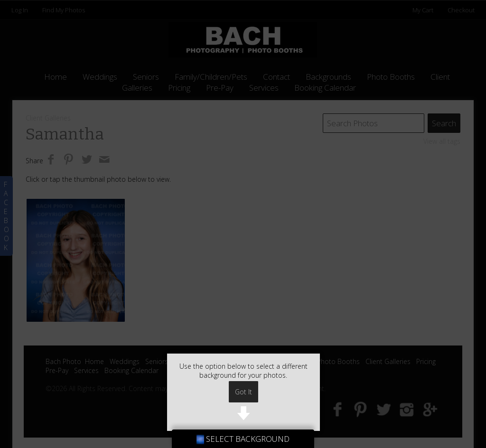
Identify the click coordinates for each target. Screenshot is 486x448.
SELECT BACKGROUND (243, 439)
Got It (243, 392)
